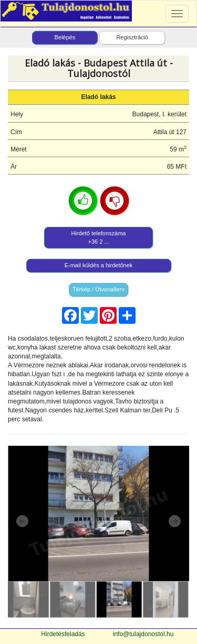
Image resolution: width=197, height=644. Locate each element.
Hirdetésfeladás (63, 634)
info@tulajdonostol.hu (143, 634)
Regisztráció (132, 37)
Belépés (65, 37)
